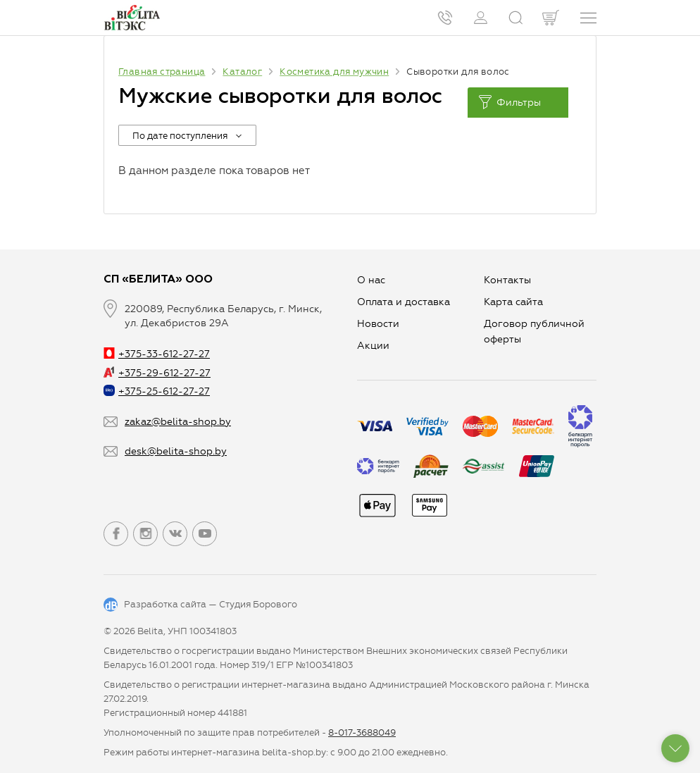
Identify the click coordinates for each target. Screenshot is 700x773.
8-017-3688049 (362, 732)
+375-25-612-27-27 (157, 391)
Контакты (507, 280)
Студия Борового (258, 604)
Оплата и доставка (404, 302)
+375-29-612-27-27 (157, 373)
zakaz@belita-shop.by (178, 422)
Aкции (373, 346)
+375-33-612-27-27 (157, 354)
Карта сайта (513, 302)
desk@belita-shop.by (176, 451)
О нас (371, 280)
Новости (378, 324)
